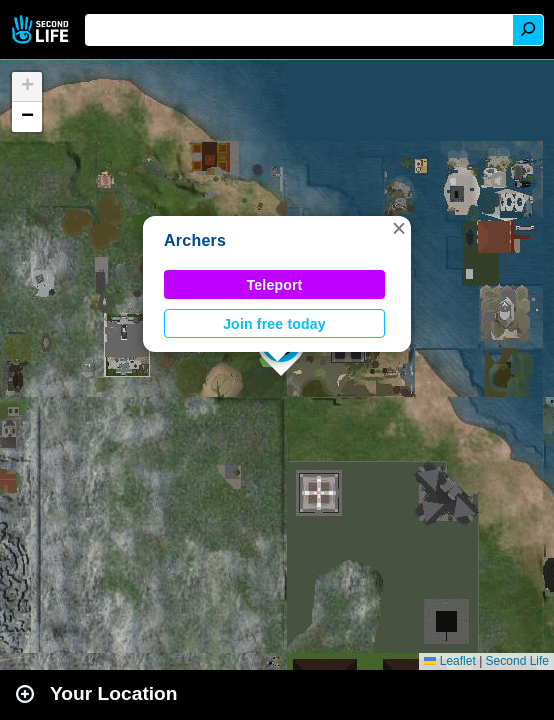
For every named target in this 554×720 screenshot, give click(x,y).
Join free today (274, 324)
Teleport (275, 285)
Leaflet (449, 661)
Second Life (42, 29)
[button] (399, 228)
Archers (195, 240)
